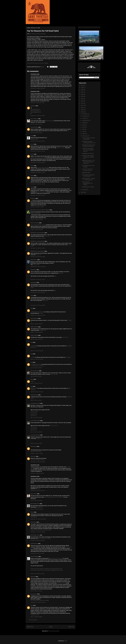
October (84, 118)
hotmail (39, 489)
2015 (82, 96)
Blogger (66, 641)
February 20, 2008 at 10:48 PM (38, 88)
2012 (82, 103)
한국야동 (61, 273)
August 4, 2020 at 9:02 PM (37, 230)
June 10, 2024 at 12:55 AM (37, 509)
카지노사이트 (34, 413)
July (83, 125)
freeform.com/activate (36, 213)
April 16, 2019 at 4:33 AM (36, 124)
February (85, 136)
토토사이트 (38, 255)
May (83, 129)
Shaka (32, 512)
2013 (82, 101)
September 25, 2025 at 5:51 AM (38, 602)
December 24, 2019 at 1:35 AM (38, 195)
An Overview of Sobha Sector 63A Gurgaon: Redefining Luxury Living (47, 570)
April (84, 132)
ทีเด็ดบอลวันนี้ (34, 388)
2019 (82, 88)
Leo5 (32, 136)
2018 (82, 90)
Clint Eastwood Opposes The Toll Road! (88, 176)
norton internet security (43, 168)
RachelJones (34, 260)
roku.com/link (37, 265)
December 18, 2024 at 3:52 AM (38, 532)
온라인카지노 (34, 416)
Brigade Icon (40, 507)
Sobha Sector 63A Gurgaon (56, 558)
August (84, 123)
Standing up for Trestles (88, 187)
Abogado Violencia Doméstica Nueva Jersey (41, 530)
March (84, 134)
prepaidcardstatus (61, 583)
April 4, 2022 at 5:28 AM (36, 368)
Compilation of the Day (88, 153)
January (84, 190)
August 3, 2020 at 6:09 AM (37, 220)
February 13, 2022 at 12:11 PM (38, 315)
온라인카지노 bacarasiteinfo (37, 233)
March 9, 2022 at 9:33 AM (37, 324)
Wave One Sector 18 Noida (44, 538)
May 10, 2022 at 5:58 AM (36, 418)
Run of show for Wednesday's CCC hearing (87, 183)
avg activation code (42, 192)
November (85, 116)
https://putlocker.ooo (35, 109)
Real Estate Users (35, 504)
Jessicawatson (34, 127)
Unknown (33, 106)
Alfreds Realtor (34, 556)
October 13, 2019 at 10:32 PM (38, 141)
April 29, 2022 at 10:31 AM (37, 392)
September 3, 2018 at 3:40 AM (38, 116)
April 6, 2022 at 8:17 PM (36, 376)
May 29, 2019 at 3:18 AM (36, 133)
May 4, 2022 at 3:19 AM (36, 400)
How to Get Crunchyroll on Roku (38, 225)
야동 (55, 290)
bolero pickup (34, 517)
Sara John (33, 456)
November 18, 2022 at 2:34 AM (38, 462)
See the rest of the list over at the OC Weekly (37, 63)
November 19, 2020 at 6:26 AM (38, 257)
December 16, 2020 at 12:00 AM (38, 267)
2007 (82, 192)
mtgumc (32, 381)
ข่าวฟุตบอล (33, 346)
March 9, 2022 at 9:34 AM (37, 339)
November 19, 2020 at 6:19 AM (38, 238)
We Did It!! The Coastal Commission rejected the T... (88, 157)
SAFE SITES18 (34, 318)
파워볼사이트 (43, 330)
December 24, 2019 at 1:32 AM (38, 172)
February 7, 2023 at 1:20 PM (37, 473)
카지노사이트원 (34, 411)
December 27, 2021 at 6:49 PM (38, 305)
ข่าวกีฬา (41, 313)
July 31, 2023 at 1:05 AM (36, 501)
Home (51, 627)
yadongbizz (33, 270)
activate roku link (60, 148)
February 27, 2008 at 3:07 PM (37, 103)
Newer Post (30, 627)
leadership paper (50, 121)
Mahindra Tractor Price (36, 451)
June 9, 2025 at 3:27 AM (36, 591)
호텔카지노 (39, 438)
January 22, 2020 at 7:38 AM (37, 207)
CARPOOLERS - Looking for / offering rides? (88, 179)
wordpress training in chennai (37, 460)
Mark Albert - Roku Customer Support (40, 210)
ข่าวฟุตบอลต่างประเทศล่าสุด (37, 312)
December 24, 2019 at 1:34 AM (38, 184)
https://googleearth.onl (36, 112)
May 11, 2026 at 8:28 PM (36, 617)
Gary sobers (34, 494)
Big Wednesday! (86, 173)
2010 (82, 108)
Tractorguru (34, 446)
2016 (82, 94)
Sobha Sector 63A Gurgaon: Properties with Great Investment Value (46, 569)
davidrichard (34, 594)
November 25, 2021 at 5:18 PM (38, 280)
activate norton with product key (38, 158)
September (85, 120)
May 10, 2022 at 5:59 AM (36, 443)
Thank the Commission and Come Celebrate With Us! (88, 150)
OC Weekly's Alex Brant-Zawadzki (38, 34)
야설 (55, 276)
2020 (82, 86)
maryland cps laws (35, 615)
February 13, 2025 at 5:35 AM (37, 553)
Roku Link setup (35, 223)
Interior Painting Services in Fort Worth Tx (54, 497)
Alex (32, 605)
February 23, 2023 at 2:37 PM (37, 491)
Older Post (71, 627)
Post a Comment (33, 620)
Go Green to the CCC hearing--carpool (87, 170)
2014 (82, 99)
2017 (82, 92)
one (68, 131)
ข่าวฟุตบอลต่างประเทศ (36, 364)
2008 (82, 112)
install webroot (68, 179)
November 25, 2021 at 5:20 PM (38, 292)
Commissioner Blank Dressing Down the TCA (89, 142)
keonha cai (45, 300)
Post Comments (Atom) (54, 631)
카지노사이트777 (54, 426)
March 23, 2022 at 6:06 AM (37, 359)
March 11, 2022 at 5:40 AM (37, 351)
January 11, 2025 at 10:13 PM (38, 540)
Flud (32, 200)
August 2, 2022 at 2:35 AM (37, 453)
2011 (82, 105)
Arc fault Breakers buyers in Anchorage (40, 600)
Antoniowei (33, 522)
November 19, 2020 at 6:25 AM (38, 248)
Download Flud (34, 139)
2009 (82, 110)
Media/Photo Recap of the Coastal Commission (89, 146)
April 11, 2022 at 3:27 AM (36, 383)
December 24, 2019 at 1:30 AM (38, 163)
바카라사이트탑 (54, 374)
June (84, 127)
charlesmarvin (34, 544)
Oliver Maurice (34, 119)
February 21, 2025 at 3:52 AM (37, 574)
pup (32, 308)
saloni (32, 144)
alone (32, 295)
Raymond (33, 577)
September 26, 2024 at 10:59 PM (38, 519)
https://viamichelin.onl (36, 111)
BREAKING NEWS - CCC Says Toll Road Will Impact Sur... (89, 162)
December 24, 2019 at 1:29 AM (38, 151)
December (85, 114)
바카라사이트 (47, 236)
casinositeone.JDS (35, 403)
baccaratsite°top (35, 371)
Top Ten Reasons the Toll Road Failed (88, 139)
